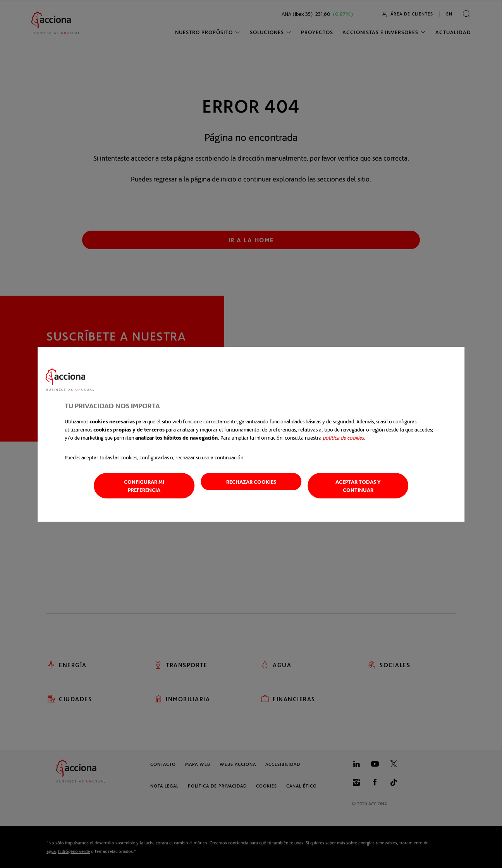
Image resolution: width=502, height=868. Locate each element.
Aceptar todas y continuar (358, 486)
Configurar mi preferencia (144, 486)
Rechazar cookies (251, 482)
